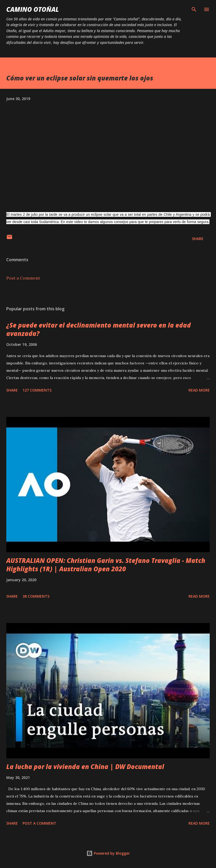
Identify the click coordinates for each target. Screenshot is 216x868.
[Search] (194, 9)
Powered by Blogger (108, 853)
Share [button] (198, 239)
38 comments (36, 596)
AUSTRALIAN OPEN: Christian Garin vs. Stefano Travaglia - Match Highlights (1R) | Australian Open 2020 (106, 565)
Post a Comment (23, 278)
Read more (199, 390)
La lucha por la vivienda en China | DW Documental (85, 767)
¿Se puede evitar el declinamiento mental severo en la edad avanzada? (99, 329)
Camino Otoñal (33, 9)
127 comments (37, 390)
